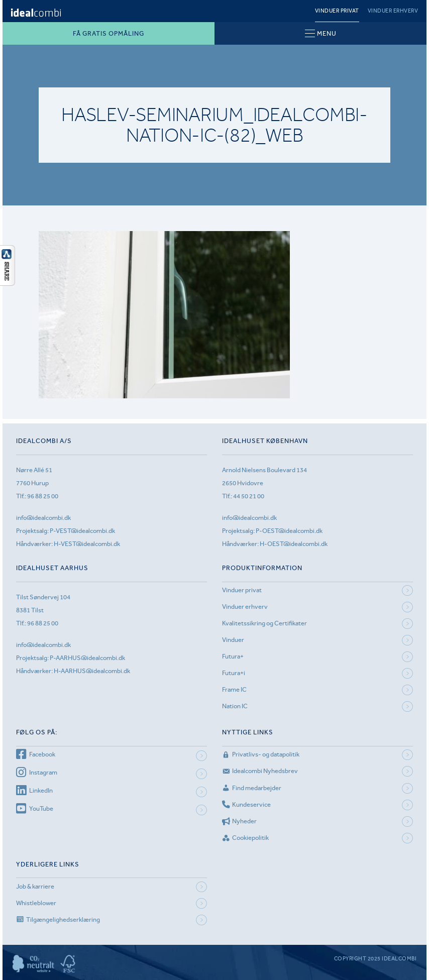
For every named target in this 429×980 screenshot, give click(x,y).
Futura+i (234, 673)
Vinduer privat (337, 11)
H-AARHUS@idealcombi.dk (92, 671)
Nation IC (235, 706)
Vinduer (233, 640)
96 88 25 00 (43, 496)
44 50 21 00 (249, 496)
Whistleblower (36, 903)
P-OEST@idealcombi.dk (289, 531)
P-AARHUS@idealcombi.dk (87, 658)
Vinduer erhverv (393, 11)
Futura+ (233, 656)
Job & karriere (35, 886)
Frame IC (234, 689)
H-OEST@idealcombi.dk (294, 544)
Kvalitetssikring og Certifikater (264, 623)
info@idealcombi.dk (43, 518)
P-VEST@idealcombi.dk (82, 531)
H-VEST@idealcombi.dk (87, 544)
